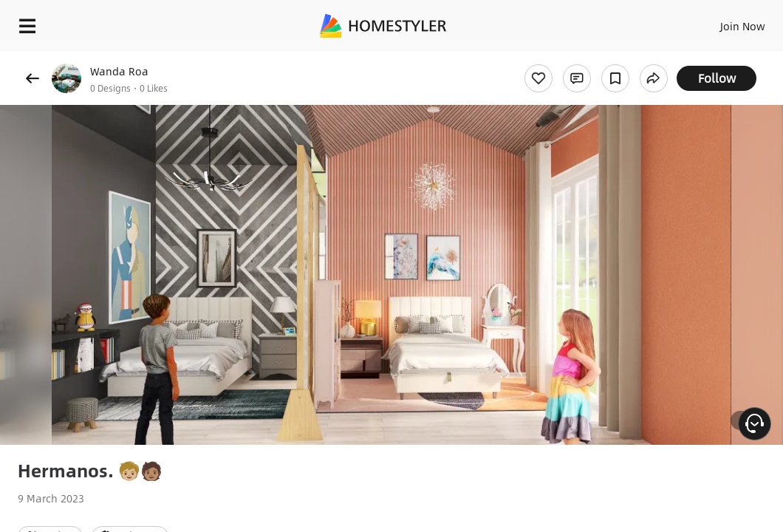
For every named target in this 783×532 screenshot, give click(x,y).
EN (697, 22)
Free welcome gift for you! (567, 59)
